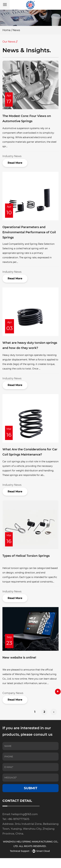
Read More (15, 163)
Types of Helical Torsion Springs (26, 556)
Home (7, 30)
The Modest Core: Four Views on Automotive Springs (27, 119)
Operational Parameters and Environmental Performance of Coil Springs (29, 232)
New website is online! (19, 658)
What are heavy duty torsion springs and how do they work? (30, 345)
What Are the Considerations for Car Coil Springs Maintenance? (30, 452)
